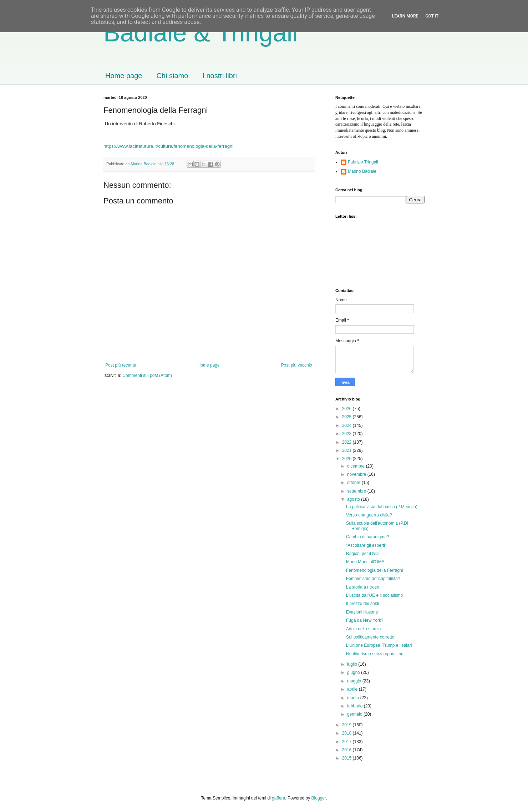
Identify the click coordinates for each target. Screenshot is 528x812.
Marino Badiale (362, 171)
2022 (347, 442)
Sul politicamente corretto (370, 637)
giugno (354, 672)
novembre (357, 474)
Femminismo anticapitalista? (373, 579)
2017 (347, 742)
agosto (354, 499)
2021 (347, 450)
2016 (347, 750)
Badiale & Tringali (201, 33)
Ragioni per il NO (362, 554)
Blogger (319, 798)
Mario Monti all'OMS (365, 562)
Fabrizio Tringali (363, 162)
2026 (347, 409)
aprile (353, 689)
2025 (347, 417)
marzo (354, 698)
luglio (353, 664)
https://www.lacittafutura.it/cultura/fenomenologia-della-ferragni (168, 146)
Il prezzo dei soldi (363, 604)
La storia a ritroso (363, 587)
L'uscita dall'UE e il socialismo (374, 595)
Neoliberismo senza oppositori (375, 654)
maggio (355, 681)
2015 (347, 758)
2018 (347, 733)
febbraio (356, 706)
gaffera (278, 798)
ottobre (354, 483)
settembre (357, 491)
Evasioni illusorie (362, 612)
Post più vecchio (297, 365)
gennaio (355, 714)
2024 (347, 425)
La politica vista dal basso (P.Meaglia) (382, 507)
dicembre (357, 466)
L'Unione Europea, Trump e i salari (379, 645)
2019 (347, 725)
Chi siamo (172, 76)
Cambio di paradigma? (368, 537)
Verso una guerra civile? (369, 515)
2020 (347, 459)
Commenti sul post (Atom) (147, 375)
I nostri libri (220, 76)
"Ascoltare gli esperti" (366, 545)
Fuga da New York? (365, 620)
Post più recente (121, 365)
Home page (124, 76)
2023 (347, 434)
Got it (432, 16)
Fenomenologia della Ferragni (374, 570)
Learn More (405, 16)
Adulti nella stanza (363, 629)
